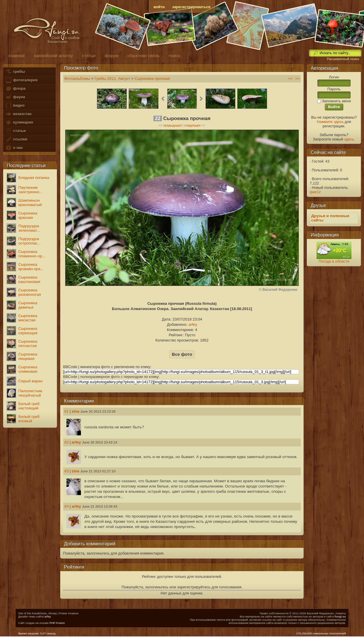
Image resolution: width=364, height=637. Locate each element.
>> (297, 79)
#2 (67, 442)
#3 (67, 471)
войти (159, 7)
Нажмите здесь (330, 122)
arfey (193, 324)
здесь (349, 139)
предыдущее (173, 125)
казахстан (18, 114)
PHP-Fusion (57, 623)
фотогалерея (21, 80)
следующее (192, 125)
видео (15, 106)
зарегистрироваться (191, 7)
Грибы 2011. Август (112, 79)
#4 (67, 506)
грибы (15, 72)
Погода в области (334, 261)
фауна (15, 97)
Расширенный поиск (343, 59)
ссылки (16, 139)
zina (75, 411)
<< (290, 79)
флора (15, 89)
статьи (15, 131)
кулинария (19, 123)
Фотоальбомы (77, 79)
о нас (14, 148)
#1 (67, 411)
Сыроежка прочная (152, 79)
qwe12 (315, 192)
